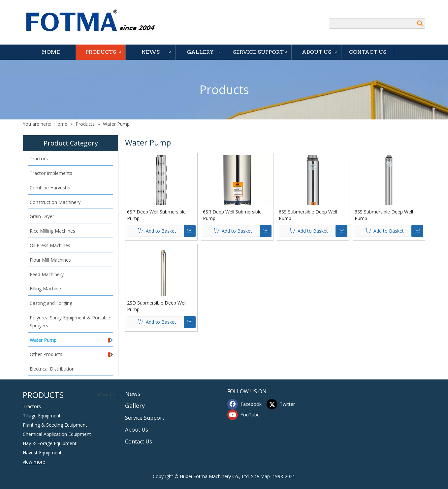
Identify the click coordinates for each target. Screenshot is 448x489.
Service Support (258, 52)
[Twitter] (285, 404)
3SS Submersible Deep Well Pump (384, 215)
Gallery (200, 52)
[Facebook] (245, 404)
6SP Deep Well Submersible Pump (156, 215)
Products (101, 52)
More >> (106, 395)
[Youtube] (245, 415)
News (151, 52)
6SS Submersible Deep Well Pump (308, 215)
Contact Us (368, 52)
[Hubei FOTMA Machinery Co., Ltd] (94, 21)
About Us (317, 52)
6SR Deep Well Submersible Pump (232, 215)
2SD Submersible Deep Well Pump (157, 306)
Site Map (260, 476)
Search (420, 23)
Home (51, 52)
